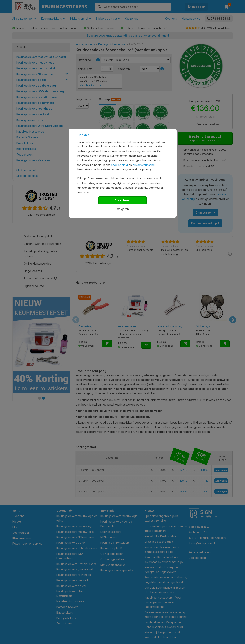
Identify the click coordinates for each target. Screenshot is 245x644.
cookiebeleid (119, 165)
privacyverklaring (144, 165)
